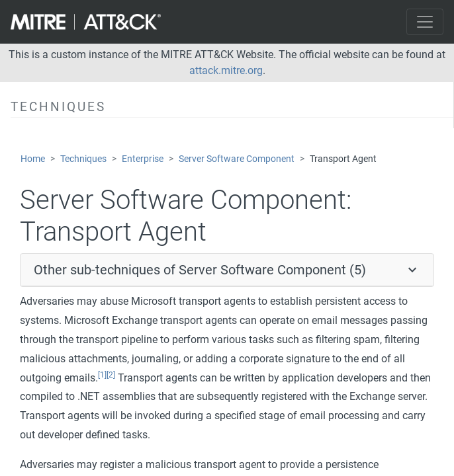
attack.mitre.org (226, 70)
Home (33, 159)
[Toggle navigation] (425, 22)
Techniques (83, 159)
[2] (111, 375)
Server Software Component (237, 159)
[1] (102, 375)
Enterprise (143, 159)
